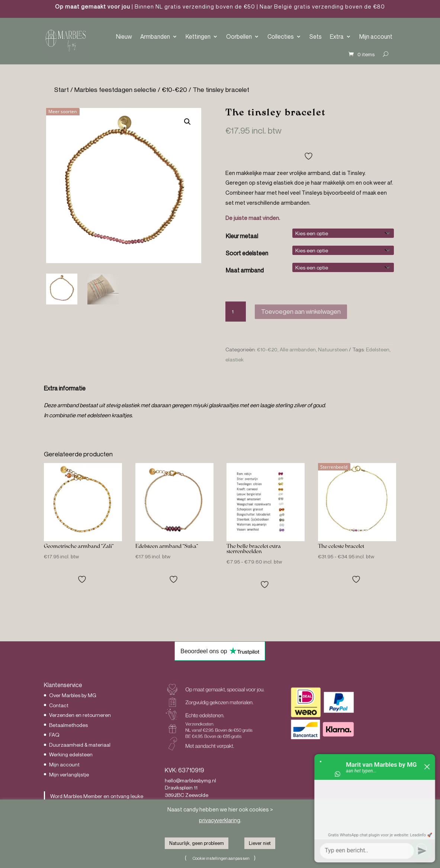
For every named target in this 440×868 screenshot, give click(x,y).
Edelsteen (378, 349)
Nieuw (124, 36)
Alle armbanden (298, 349)
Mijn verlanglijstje (69, 774)
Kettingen (198, 36)
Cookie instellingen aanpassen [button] (221, 858)
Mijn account (376, 36)
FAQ (54, 735)
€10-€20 (174, 90)
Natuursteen (333, 349)
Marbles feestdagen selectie (115, 90)
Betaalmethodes (68, 725)
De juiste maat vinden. (253, 218)
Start (62, 90)
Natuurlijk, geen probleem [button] (197, 843)
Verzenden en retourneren (80, 715)
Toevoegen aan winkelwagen (301, 311)
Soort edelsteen (247, 253)
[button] (187, 122)
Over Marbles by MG (73, 695)
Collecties (281, 36)
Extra (337, 36)
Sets (316, 36)
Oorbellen (239, 36)
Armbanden (155, 36)
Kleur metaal (242, 236)
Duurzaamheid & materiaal (80, 745)
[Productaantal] (236, 312)
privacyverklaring (220, 820)
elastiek (235, 359)
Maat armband (245, 270)
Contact (59, 705)
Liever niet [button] (260, 843)
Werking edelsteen (71, 754)
